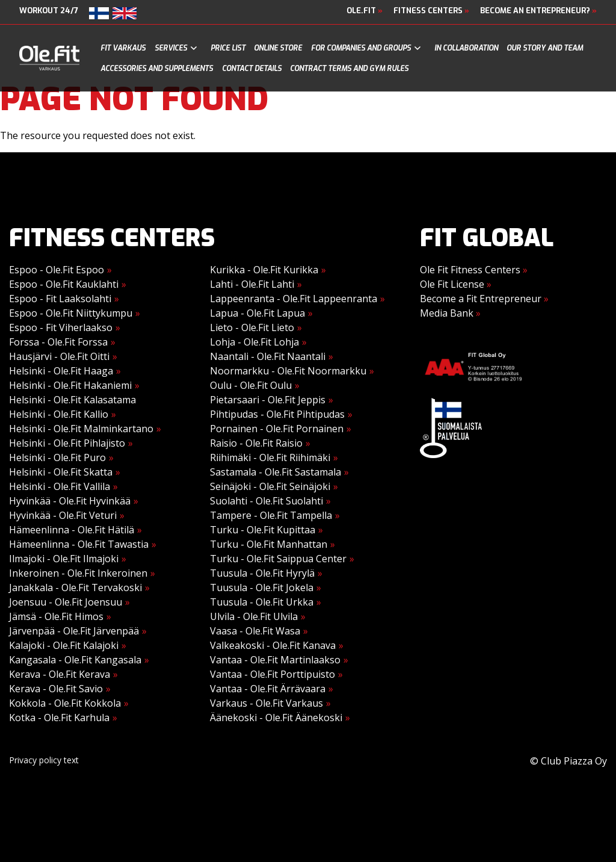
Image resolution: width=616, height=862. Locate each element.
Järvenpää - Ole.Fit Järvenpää (74, 631)
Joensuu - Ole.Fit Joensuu (66, 602)
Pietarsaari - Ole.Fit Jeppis (268, 400)
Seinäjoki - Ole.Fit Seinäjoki (270, 486)
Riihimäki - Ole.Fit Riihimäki (270, 457)
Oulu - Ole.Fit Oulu (251, 385)
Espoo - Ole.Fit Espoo (57, 270)
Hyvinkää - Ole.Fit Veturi (63, 515)
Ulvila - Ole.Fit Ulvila (254, 616)
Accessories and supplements (157, 69)
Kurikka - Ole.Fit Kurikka (264, 270)
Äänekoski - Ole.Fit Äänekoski (276, 718)
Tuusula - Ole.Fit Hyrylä (262, 573)
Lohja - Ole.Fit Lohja (254, 342)
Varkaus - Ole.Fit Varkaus (266, 703)
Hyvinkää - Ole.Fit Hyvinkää (70, 501)
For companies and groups (361, 48)
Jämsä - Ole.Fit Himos (56, 616)
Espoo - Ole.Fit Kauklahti (64, 284)
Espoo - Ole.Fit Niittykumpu (71, 313)
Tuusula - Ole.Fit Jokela (262, 588)
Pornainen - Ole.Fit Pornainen (277, 429)
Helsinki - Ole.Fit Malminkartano (81, 429)
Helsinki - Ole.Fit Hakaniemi (70, 385)
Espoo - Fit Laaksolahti (60, 299)
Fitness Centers (431, 11)
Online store (278, 48)
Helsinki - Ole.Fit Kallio (59, 414)
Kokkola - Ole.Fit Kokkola (65, 703)
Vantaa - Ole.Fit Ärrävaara (268, 689)
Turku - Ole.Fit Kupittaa (263, 530)
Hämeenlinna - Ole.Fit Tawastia (79, 544)
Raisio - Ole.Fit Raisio (256, 443)
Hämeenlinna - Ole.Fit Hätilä (72, 530)
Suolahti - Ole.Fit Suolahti (266, 501)
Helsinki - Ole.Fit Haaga (61, 371)
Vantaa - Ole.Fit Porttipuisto (273, 674)
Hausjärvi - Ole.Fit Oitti (59, 356)
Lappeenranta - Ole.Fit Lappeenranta (294, 299)
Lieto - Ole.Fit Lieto (252, 327)
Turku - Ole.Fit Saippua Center (278, 559)
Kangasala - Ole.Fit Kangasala (75, 660)
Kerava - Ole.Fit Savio (56, 689)
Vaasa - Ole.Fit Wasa (255, 631)
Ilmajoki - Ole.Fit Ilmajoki (64, 559)
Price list (228, 48)
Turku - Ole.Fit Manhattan (269, 544)
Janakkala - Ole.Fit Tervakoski (75, 588)
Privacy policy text (44, 760)
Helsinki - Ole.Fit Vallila (60, 486)
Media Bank (450, 313)
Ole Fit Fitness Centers (474, 270)
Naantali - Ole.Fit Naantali (268, 356)
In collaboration (466, 48)
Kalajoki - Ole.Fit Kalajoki (64, 645)
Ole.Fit (365, 11)
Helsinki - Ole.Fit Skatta (61, 472)
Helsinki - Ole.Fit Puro (57, 457)
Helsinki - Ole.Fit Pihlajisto (67, 443)
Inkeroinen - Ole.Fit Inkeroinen (78, 573)
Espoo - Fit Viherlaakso (61, 327)
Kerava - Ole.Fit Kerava (60, 674)
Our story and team (545, 48)
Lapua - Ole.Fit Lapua (257, 313)
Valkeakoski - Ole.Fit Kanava (273, 645)
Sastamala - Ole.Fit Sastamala (276, 472)
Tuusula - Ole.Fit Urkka (262, 602)
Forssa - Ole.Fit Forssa (58, 342)
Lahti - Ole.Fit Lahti (252, 284)
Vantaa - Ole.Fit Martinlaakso (275, 660)
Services (171, 48)
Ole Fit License (456, 284)
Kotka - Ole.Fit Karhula (59, 718)
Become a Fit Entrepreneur (484, 299)
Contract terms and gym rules (349, 69)
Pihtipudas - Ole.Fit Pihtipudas (277, 414)
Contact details (252, 69)
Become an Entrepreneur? (538, 11)
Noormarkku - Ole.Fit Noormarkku (288, 371)
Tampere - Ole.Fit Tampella (271, 515)
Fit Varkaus (123, 48)
